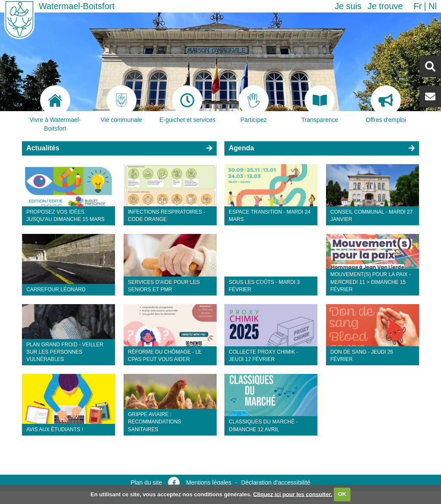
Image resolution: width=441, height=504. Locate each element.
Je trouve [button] (385, 6)
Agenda (241, 148)
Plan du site (146, 482)
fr (418, 6)
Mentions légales (209, 482)
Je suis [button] (348, 6)
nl (433, 6)
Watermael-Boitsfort (77, 6)
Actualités (43, 148)
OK (342, 494)
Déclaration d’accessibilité (276, 482)
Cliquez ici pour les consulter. (293, 494)
